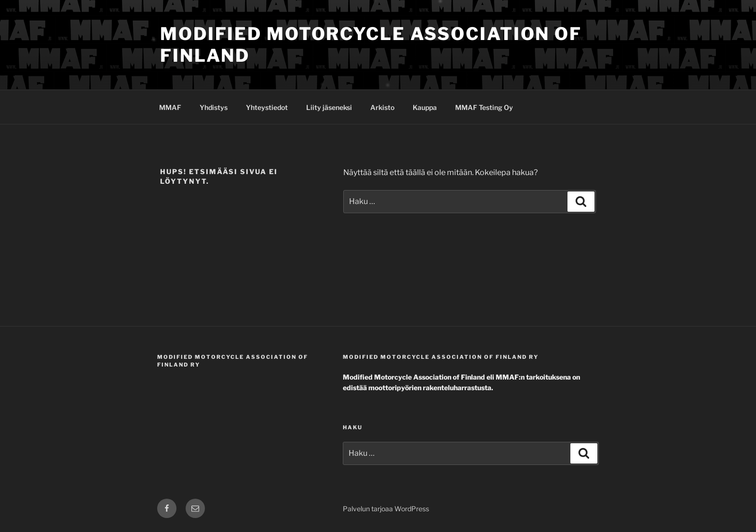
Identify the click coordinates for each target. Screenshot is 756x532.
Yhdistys (214, 107)
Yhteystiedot (267, 107)
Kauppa (425, 107)
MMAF (170, 107)
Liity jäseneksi (329, 107)
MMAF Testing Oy (484, 107)
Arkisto (382, 107)
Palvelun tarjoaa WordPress (386, 509)
